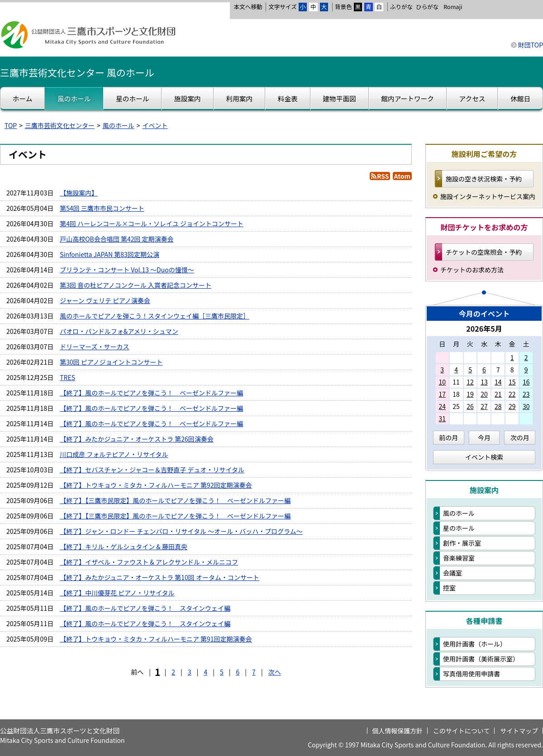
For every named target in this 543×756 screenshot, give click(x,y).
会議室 (452, 573)
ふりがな (401, 7)
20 (484, 394)
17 (442, 394)
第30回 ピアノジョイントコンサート (111, 362)
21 (498, 394)
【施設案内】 (79, 193)
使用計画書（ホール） (475, 644)
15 (512, 382)
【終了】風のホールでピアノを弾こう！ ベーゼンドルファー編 (151, 393)
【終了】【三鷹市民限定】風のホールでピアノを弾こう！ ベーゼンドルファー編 (175, 500)
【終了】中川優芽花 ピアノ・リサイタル (117, 593)
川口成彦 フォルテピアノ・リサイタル (114, 454)
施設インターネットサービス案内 (488, 196)
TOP (11, 125)
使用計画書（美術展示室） (481, 659)
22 (512, 394)
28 (498, 406)
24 (442, 406)
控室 (449, 588)
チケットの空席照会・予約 (484, 252)
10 (442, 382)
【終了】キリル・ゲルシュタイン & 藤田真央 (124, 547)
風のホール (119, 125)
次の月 (520, 437)
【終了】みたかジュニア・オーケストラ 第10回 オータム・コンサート (160, 577)
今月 (484, 437)
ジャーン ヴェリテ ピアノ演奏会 (105, 300)
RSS (383, 176)
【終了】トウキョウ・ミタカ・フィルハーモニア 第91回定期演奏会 (156, 639)
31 (442, 418)
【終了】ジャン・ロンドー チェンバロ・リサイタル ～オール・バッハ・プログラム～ (181, 531)
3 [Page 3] (190, 672)
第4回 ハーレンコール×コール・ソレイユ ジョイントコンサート (152, 223)
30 (526, 406)
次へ (275, 672)
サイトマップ (519, 731)
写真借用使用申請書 (472, 674)
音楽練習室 (459, 558)
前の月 (448, 437)
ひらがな (427, 7)
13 (484, 382)
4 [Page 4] (205, 672)
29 (512, 406)
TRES (67, 377)
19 (470, 394)
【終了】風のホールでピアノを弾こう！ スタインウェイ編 (145, 608)
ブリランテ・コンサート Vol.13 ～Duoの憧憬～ (127, 270)
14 (498, 382)
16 (526, 382)
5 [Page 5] (222, 672)
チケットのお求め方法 (472, 270)
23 (526, 394)
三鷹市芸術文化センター (60, 125)
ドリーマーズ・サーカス (94, 347)
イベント (155, 125)
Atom (402, 176)
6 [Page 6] (238, 672)
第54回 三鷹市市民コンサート (102, 208)
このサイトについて (462, 731)
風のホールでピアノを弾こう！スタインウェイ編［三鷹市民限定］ (155, 316)
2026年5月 (484, 328)
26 (470, 406)
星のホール (459, 528)
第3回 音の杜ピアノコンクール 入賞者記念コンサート (136, 285)
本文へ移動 (248, 7)
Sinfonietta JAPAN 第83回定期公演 (110, 254)
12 (470, 382)
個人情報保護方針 (397, 731)
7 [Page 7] (254, 672)
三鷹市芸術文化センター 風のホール (77, 72)
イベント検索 (484, 457)
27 (484, 406)
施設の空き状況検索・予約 (484, 179)
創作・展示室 (462, 543)
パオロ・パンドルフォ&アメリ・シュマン (119, 331)
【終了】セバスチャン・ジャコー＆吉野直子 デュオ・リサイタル (152, 470)
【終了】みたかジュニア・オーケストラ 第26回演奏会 (137, 439)
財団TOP (531, 45)
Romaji (453, 7)
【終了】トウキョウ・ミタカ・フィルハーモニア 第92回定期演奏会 (156, 485)
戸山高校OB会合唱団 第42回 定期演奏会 (117, 239)
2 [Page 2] (173, 672)
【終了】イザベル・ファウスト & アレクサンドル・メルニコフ (149, 562)
